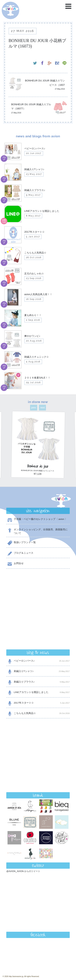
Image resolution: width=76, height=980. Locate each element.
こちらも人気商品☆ (38, 644)
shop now (38, 899)
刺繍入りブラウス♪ (38, 612)
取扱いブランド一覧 (21, 543)
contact (38, 890)
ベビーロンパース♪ (38, 591)
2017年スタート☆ (38, 633)
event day (18, 964)
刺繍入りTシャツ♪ (38, 602)
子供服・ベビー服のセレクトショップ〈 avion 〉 (37, 520)
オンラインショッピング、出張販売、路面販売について (37, 531)
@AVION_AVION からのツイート (23, 746)
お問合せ (15, 564)
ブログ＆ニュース (20, 554)
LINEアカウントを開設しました (38, 623)
